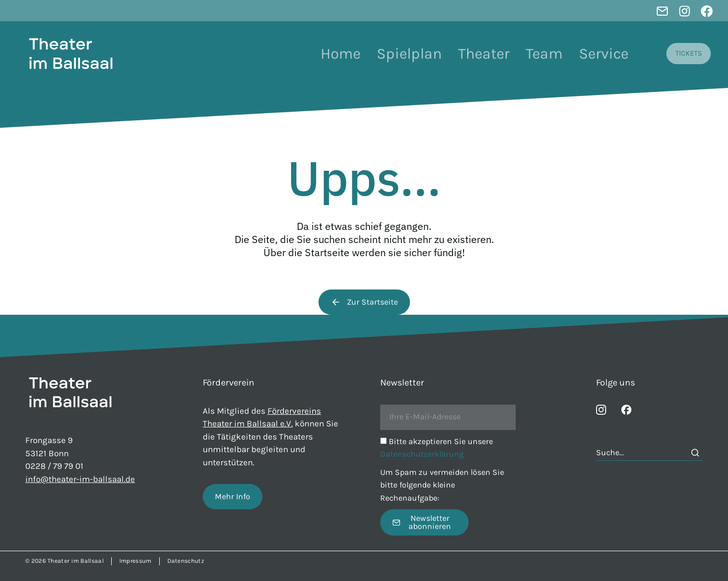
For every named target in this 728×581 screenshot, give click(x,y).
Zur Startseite (364, 302)
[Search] (695, 453)
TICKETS (689, 53)
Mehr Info (233, 496)
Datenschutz (186, 561)
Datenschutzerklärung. (423, 454)
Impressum (135, 561)
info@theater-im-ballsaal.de (80, 479)
